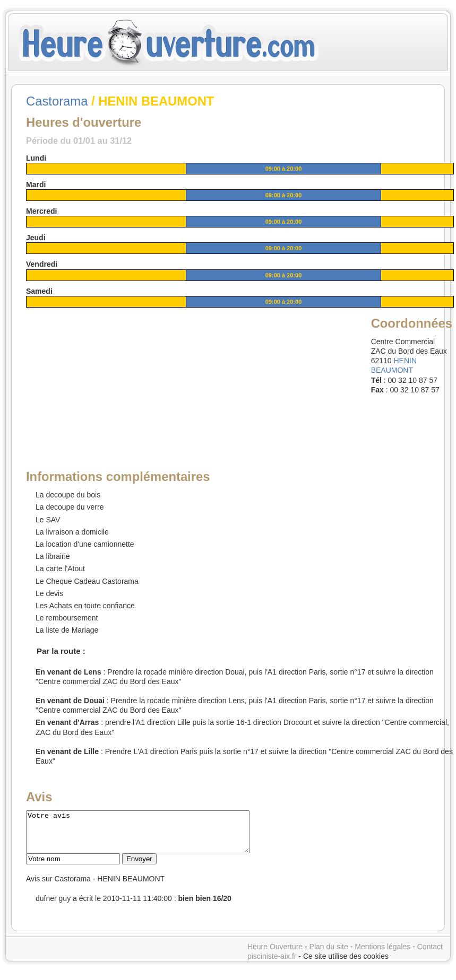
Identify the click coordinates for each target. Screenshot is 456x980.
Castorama (57, 101)
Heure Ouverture (275, 955)
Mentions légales (382, 955)
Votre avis (151, 836)
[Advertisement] (107, 381)
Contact (430, 955)
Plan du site (329, 955)
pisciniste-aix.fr (272, 964)
